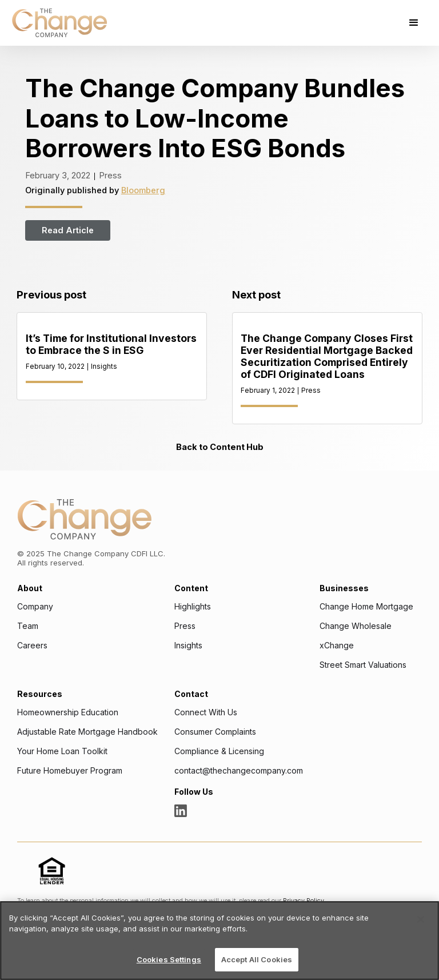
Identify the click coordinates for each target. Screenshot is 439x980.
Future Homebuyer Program (70, 771)
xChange (337, 646)
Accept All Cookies (257, 959)
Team (28, 626)
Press (185, 626)
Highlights (193, 607)
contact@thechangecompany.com (239, 771)
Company (35, 607)
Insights (188, 646)
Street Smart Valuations (363, 665)
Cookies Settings (169, 959)
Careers (32, 646)
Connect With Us (206, 712)
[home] (59, 23)
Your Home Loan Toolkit (62, 751)
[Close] (421, 919)
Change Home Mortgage (366, 607)
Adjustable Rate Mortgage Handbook (87, 732)
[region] (219, 941)
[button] (414, 23)
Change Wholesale (356, 626)
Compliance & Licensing (219, 751)
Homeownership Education (68, 712)
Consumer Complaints (215, 732)
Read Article (68, 230)
